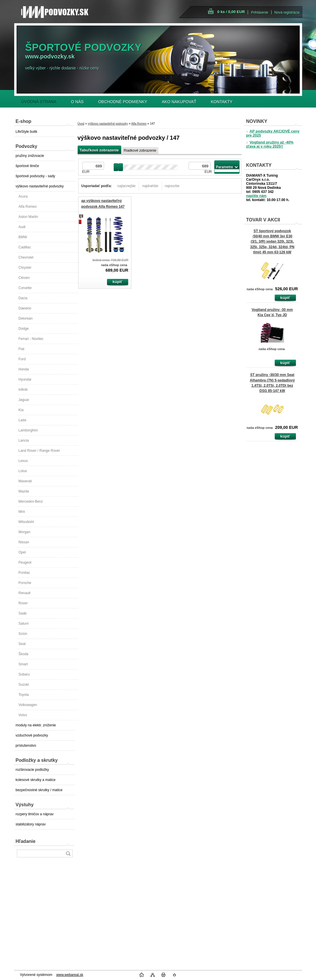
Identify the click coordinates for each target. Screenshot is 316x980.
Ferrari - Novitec (31, 339)
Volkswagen (28, 705)
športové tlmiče (27, 166)
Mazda (24, 491)
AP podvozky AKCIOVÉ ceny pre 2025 (273, 133)
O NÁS (77, 102)
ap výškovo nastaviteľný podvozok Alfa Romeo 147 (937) (103, 206)
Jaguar (24, 400)
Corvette (25, 288)
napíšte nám (256, 196)
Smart (23, 664)
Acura (23, 196)
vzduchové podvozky (32, 735)
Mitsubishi (26, 522)
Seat (22, 644)
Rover (23, 603)
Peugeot (25, 562)
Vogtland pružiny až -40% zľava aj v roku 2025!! (270, 144)
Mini (22, 512)
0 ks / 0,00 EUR (231, 12)
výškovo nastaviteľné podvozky (40, 186)
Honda (24, 369)
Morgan (25, 532)
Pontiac (24, 573)
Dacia (23, 298)
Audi (22, 227)
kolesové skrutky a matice (36, 780)
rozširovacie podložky (32, 770)
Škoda (24, 654)
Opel (22, 552)
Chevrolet (26, 257)
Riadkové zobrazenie (140, 151)
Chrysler (25, 268)
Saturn (24, 624)
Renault (25, 593)
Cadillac (25, 247)
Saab (23, 613)
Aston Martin (28, 217)
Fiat (22, 349)
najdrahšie (150, 186)
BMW (23, 237)
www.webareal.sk (70, 975)
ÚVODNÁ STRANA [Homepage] (39, 102)
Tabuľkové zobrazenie (99, 150)
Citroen (24, 278)
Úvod (81, 124)
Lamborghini (28, 430)
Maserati (25, 481)
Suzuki (24, 685)
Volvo (23, 715)
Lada (23, 420)
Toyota (24, 695)
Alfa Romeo (28, 207)
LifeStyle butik (27, 132)
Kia (21, 410)
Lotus (23, 471)
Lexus (23, 461)
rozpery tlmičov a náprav (35, 814)
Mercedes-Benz (31, 501)
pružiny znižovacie (30, 156)
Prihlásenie (259, 12)
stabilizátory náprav (31, 824)
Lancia (24, 440)
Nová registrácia (287, 12)
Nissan (24, 542)
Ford (22, 359)
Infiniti (23, 390)
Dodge (24, 329)
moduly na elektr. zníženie (36, 725)
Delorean (26, 318)
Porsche (25, 583)
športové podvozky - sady (35, 176)
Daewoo (25, 308)
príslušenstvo (26, 746)
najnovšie (172, 186)
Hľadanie (26, 841)
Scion (23, 634)
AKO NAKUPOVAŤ (179, 102)
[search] (68, 853)
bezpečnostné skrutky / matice (39, 790)
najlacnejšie (127, 186)
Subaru (24, 674)
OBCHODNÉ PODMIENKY (123, 102)
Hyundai (25, 379)
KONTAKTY (222, 102)
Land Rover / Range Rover (39, 451)
